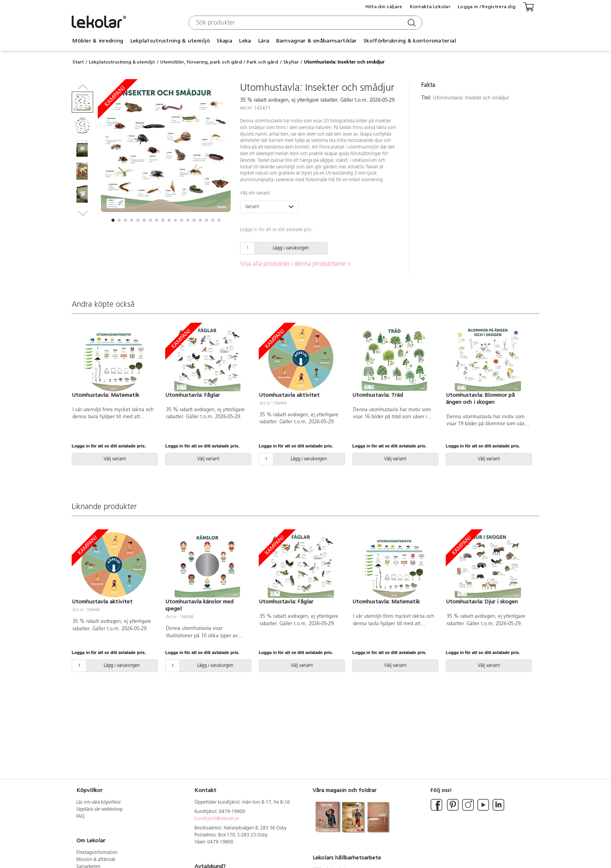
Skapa (224, 41)
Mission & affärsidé (96, 860)
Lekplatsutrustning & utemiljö (170, 41)
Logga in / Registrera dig (487, 7)
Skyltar (291, 62)
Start (78, 62)
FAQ (80, 817)
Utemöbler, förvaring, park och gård (201, 62)
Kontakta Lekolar (430, 7)
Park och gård (262, 62)
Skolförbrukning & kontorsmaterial (410, 41)
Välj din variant (255, 193)
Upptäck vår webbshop (100, 810)
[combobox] (305, 23)
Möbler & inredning (98, 41)
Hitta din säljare (384, 7)
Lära (264, 41)
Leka (245, 41)
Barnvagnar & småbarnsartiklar (317, 41)
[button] (113, 220)
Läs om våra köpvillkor (99, 803)
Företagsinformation (97, 853)
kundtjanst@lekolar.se (217, 819)
